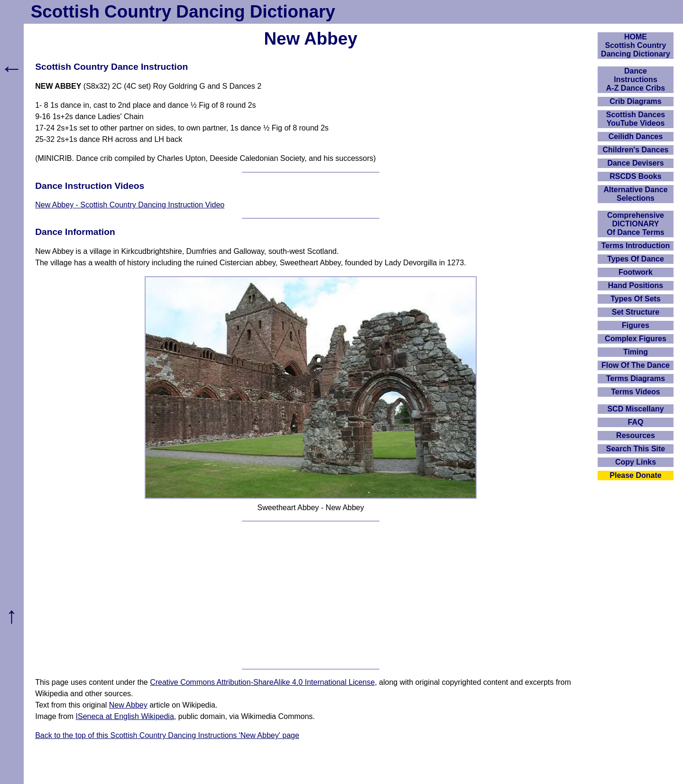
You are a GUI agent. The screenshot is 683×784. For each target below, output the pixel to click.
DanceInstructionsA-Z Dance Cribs (636, 79)
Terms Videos (635, 392)
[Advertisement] (311, 595)
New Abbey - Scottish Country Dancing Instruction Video (130, 205)
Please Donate (635, 475)
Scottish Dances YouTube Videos (636, 119)
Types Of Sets (636, 299)
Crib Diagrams (635, 101)
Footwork (636, 272)
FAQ (636, 422)
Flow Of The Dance (636, 365)
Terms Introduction (636, 246)
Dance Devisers (635, 163)
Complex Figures (636, 339)
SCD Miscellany (635, 409)
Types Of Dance (636, 259)
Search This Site (636, 449)
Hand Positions (636, 285)
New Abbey (128, 705)
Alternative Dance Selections (635, 194)
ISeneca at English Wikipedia (125, 716)
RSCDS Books (635, 176)
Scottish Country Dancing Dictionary (183, 12)
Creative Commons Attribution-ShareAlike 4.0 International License (262, 682)
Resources (636, 435)
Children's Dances (636, 150)
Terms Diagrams (636, 378)
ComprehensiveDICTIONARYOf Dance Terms (636, 224)
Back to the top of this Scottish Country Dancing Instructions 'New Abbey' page (167, 735)
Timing (636, 352)
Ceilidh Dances (636, 136)
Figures (636, 325)
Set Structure (636, 312)
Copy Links (636, 462)
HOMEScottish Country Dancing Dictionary (636, 45)
